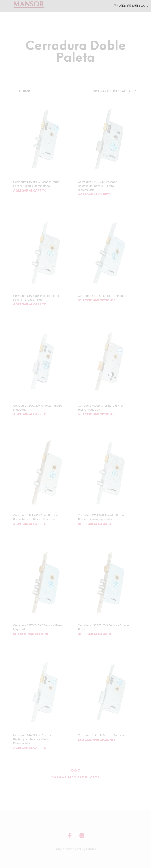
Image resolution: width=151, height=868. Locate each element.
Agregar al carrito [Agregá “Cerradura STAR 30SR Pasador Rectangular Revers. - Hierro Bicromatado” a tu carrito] (95, 195)
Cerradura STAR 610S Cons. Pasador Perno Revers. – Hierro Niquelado (36, 517)
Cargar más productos (76, 778)
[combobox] (112, 91)
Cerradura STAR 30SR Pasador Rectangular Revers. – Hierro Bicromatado (97, 186)
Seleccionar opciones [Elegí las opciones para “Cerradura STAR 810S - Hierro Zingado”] (97, 301)
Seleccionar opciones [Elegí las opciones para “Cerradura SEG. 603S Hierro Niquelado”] (97, 740)
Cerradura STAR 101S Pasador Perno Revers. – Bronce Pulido (36, 298)
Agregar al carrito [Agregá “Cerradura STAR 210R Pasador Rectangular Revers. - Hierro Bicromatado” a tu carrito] (30, 748)
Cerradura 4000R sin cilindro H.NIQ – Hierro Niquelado (101, 407)
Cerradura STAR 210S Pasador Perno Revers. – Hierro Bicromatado (36, 184)
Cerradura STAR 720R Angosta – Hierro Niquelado (37, 407)
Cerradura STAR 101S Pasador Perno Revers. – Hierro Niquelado (101, 517)
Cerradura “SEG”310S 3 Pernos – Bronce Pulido (103, 627)
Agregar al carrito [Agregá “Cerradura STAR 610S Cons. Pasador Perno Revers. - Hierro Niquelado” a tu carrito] (30, 524)
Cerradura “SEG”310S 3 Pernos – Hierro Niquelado (38, 627)
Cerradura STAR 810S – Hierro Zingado (102, 296)
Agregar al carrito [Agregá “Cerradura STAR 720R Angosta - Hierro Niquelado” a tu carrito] (30, 414)
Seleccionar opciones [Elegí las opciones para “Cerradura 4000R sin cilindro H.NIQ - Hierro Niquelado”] (97, 414)
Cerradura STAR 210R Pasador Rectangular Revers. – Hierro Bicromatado (32, 739)
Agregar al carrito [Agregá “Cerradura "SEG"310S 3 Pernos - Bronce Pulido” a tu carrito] (95, 634)
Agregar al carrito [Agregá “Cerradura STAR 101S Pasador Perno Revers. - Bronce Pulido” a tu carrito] (30, 305)
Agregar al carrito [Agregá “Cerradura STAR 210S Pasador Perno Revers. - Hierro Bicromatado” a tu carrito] (30, 191)
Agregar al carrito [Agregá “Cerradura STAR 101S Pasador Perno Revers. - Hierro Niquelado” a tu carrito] (95, 524)
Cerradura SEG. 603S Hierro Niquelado (103, 735)
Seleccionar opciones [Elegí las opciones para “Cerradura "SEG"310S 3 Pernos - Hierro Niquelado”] (32, 634)
